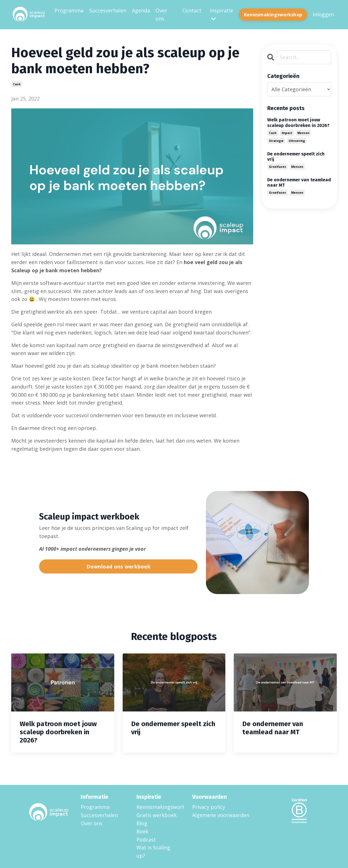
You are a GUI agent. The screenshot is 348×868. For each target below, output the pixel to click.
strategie (276, 140)
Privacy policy (209, 807)
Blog (142, 823)
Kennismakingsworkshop (157, 807)
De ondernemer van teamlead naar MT (299, 182)
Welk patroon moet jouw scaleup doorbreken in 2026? (298, 122)
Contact (192, 10)
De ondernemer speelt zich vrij (296, 156)
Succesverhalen (108, 10)
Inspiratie (222, 14)
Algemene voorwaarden (221, 815)
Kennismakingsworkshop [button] (273, 14)
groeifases (278, 166)
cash (17, 84)
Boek (142, 831)
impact (287, 133)
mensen (303, 133)
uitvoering (297, 140)
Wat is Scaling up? (153, 851)
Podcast (146, 839)
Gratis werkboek (157, 815)
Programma (69, 10)
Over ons (161, 14)
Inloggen (323, 14)
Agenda (141, 10)
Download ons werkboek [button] (118, 566)
